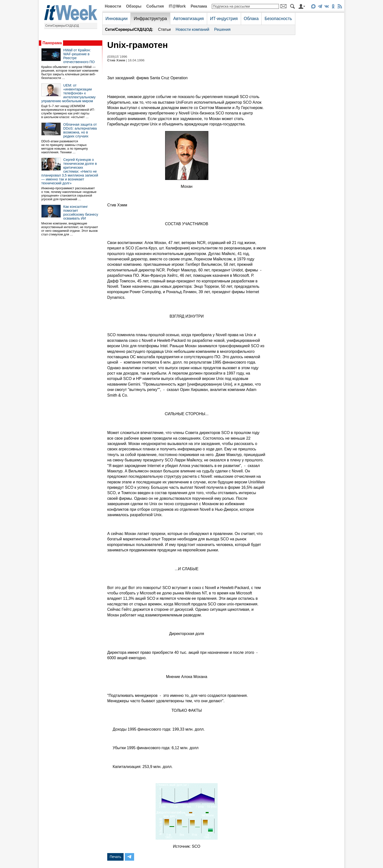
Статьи (164, 29)
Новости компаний (192, 29)
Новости (113, 6)
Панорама (52, 43)
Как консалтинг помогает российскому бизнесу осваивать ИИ (81, 212)
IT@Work (177, 6)
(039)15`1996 (117, 57)
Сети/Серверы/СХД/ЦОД (62, 26)
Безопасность (278, 19)
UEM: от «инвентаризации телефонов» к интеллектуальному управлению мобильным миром (68, 93)
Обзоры (134, 6)
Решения (222, 29)
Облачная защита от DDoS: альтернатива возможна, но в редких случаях (80, 130)
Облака (251, 19)
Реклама (199, 6)
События (155, 6)
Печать (115, 857)
